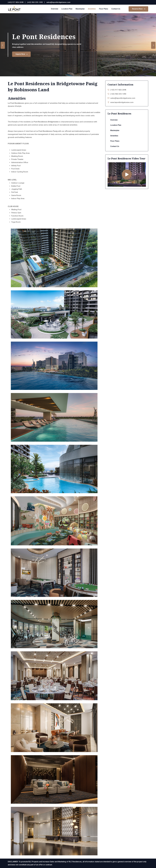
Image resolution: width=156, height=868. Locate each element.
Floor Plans (104, 9)
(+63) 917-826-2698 (16, 2)
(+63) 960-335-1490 (35, 2)
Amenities (92, 9)
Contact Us (116, 9)
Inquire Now (22, 54)
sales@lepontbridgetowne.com (58, 2)
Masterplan (80, 9)
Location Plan (67, 9)
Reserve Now (139, 9)
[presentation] (3, 45)
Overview (55, 9)
